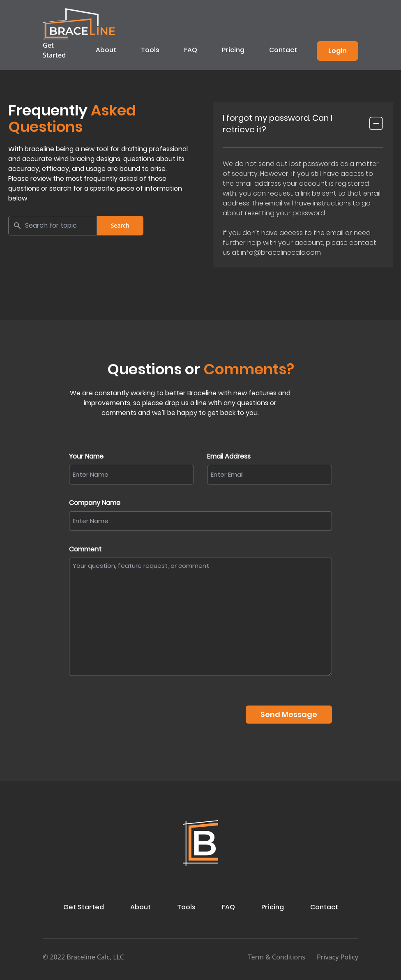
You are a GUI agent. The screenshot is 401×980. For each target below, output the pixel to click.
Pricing (233, 50)
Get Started (54, 50)
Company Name (95, 503)
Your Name (86, 456)
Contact (283, 50)
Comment (85, 549)
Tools (150, 50)
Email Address (229, 456)
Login (338, 51)
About (106, 50)
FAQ (191, 50)
